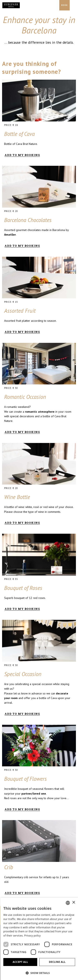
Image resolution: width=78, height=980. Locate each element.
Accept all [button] (20, 962)
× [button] (74, 903)
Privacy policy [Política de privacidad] (32, 936)
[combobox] (68, 903)
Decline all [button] (57, 962)
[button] (39, 973)
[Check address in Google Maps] (55, 5)
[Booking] (64, 5)
